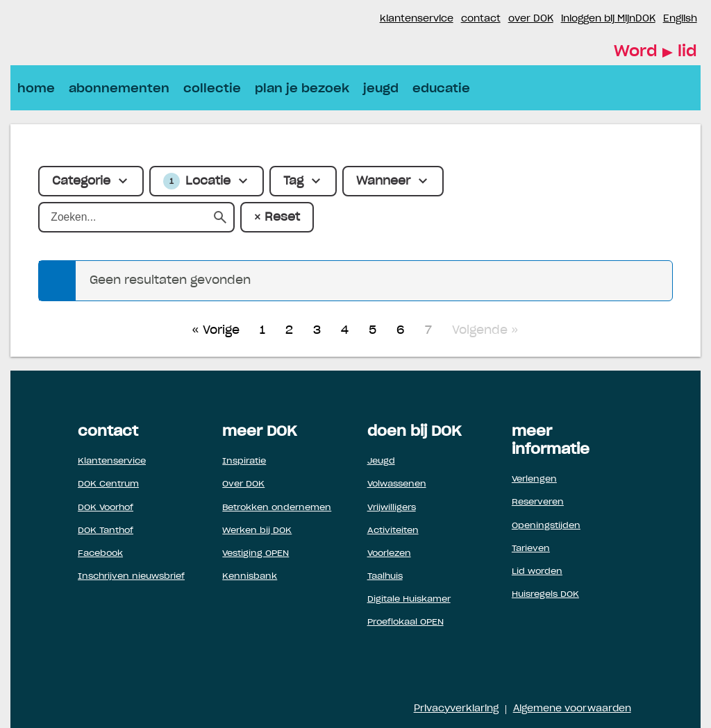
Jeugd (381, 461)
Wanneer (383, 181)
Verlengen (534, 479)
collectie (212, 88)
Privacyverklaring (456, 709)
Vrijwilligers (392, 507)
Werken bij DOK (257, 530)
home (36, 88)
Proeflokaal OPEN (405, 622)
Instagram (369, 19)
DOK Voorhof (106, 507)
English (680, 19)
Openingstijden (546, 525)
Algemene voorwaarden (572, 709)
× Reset (277, 217)
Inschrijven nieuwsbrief (131, 576)
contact (481, 19)
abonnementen (119, 88)
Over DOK (243, 484)
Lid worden (537, 571)
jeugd (381, 88)
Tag (293, 181)
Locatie (197, 181)
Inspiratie (244, 461)
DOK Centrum (108, 484)
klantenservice (417, 19)
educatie (441, 88)
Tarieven (531, 548)
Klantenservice (112, 461)
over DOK (531, 19)
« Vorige (216, 330)
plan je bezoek (302, 88)
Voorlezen (389, 553)
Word (655, 52)
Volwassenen (397, 484)
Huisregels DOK (545, 594)
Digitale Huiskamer (409, 599)
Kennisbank (250, 576)
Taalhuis (385, 576)
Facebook (352, 19)
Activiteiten (393, 530)
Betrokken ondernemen (277, 507)
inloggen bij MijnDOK (608, 19)
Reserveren (538, 502)
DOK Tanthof (106, 530)
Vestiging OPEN (256, 553)
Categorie (81, 181)
